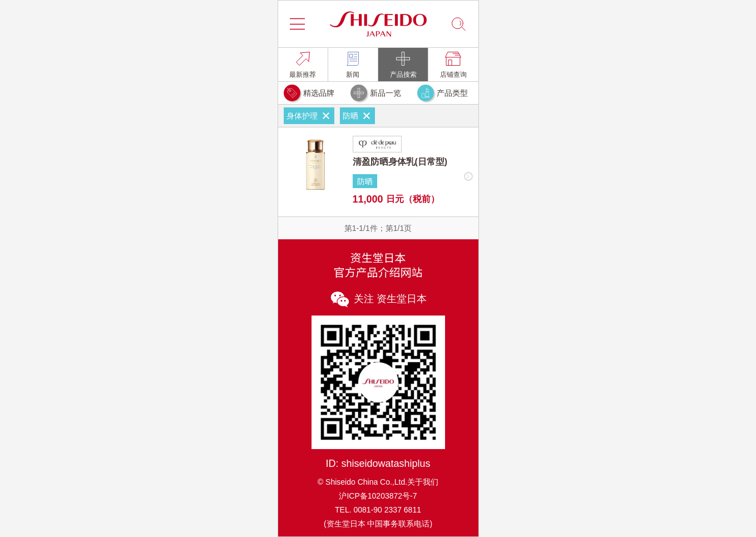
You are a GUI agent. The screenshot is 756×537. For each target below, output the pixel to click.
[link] (303, 65)
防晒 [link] (357, 116)
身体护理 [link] (309, 116)
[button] (298, 24)
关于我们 (423, 482)
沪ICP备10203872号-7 (378, 496)
